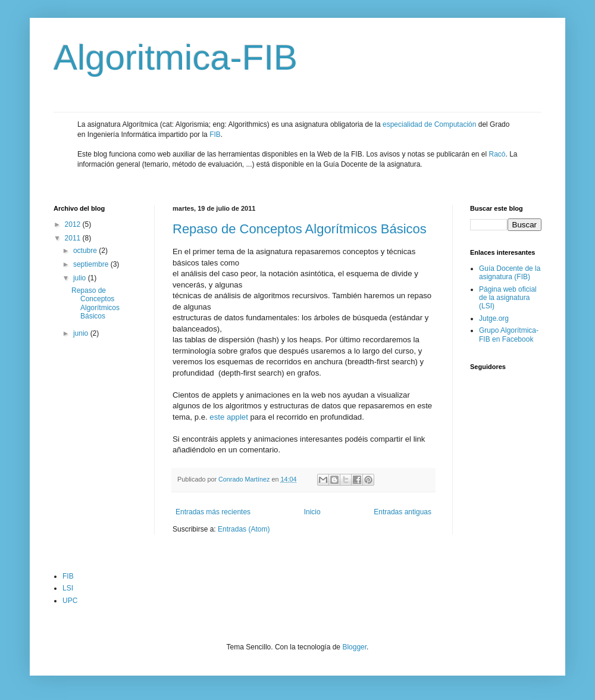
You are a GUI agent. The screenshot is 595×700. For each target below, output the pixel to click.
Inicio (312, 512)
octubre (86, 251)
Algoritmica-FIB (176, 57)
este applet (229, 417)
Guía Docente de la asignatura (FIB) (510, 273)
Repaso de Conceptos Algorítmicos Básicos (300, 229)
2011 (74, 238)
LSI (68, 588)
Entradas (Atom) (244, 529)
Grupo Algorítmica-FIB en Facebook (509, 335)
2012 (74, 224)
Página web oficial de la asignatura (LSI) (508, 298)
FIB (215, 135)
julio (81, 278)
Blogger (354, 647)
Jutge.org (494, 318)
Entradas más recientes (213, 512)
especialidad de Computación (429, 124)
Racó (497, 154)
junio (82, 333)
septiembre (92, 264)
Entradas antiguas (403, 512)
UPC (70, 601)
